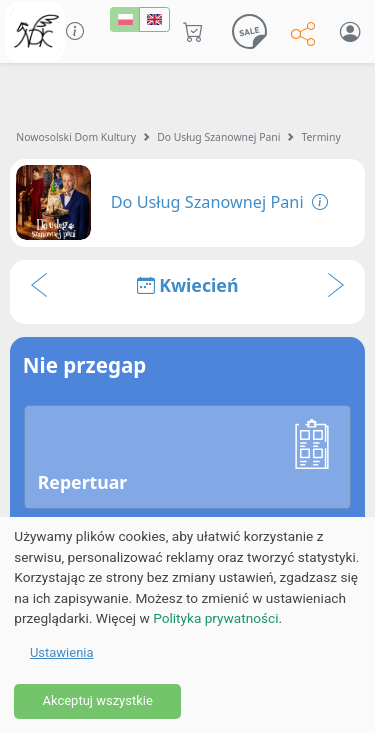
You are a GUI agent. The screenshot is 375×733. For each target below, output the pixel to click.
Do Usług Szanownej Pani (218, 137)
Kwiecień (188, 285)
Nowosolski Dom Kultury (76, 137)
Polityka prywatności (215, 618)
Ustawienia (62, 652)
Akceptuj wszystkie (97, 700)
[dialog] (187, 625)
